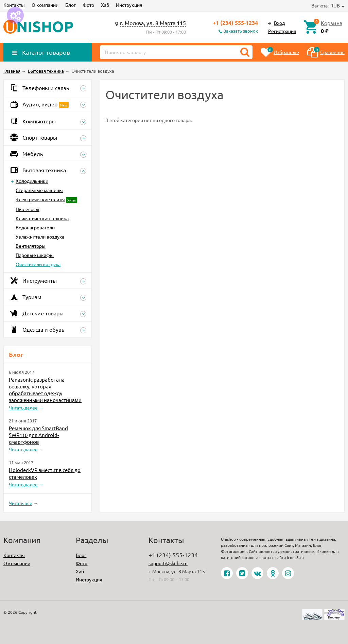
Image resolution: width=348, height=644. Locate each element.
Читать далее (23, 407)
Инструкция (129, 5)
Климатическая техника (42, 218)
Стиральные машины (39, 190)
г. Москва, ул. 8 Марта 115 (153, 23)
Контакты (14, 5)
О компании (45, 5)
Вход (279, 23)
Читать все (21, 503)
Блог (71, 5)
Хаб (105, 5)
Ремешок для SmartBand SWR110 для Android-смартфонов (38, 435)
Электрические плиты (40, 199)
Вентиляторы (31, 246)
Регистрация (282, 31)
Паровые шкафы (35, 255)
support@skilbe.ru (168, 563)
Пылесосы (28, 209)
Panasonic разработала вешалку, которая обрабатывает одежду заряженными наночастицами (45, 390)
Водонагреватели (35, 227)
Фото (88, 5)
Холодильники (32, 181)
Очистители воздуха (38, 264)
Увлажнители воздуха (40, 237)
